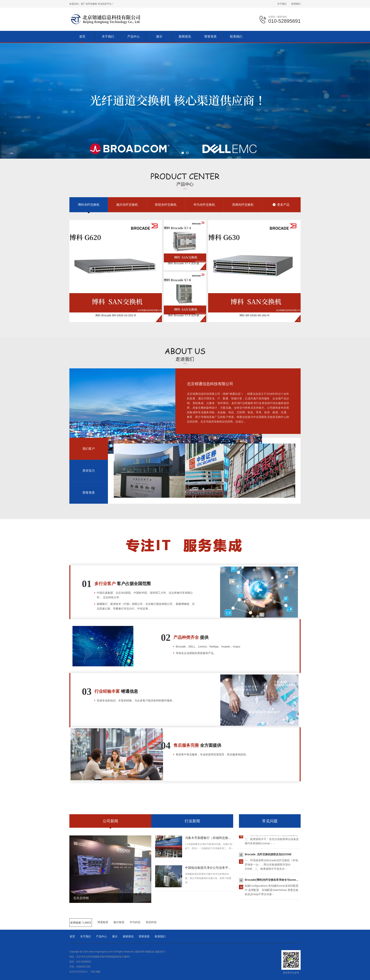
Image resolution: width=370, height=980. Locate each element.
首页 (72, 936)
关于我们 (282, 4)
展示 (115, 936)
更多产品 (283, 205)
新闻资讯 (128, 936)
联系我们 (296, 4)
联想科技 (151, 922)
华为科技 (135, 922)
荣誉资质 (144, 936)
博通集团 (103, 922)
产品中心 (102, 936)
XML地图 (95, 972)
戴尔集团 (119, 922)
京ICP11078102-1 (79, 972)
